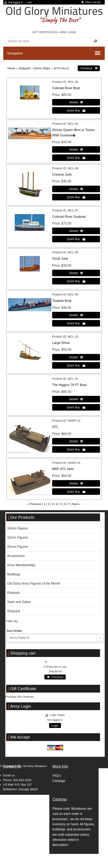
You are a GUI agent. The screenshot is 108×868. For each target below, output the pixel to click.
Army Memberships (21, 565)
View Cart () (91, 2)
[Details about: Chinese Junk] (76, 189)
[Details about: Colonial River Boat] (76, 102)
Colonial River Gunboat (69, 217)
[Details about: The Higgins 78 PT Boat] (76, 399)
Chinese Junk (62, 175)
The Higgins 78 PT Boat (69, 385)
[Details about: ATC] (76, 441)
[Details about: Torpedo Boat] (76, 315)
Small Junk (60, 259)
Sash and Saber (19, 602)
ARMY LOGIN (68, 32)
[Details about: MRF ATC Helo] (76, 483)
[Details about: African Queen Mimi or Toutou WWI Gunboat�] (76, 149)
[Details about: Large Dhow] (76, 357)
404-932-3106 (22, 780)
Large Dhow (61, 343)
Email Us (9, 775)
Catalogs (59, 781)
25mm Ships (42, 68)
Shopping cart (57, 662)
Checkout (55, 677)
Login (29, 2)
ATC (55, 427)
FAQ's (57, 776)
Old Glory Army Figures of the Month (34, 583)
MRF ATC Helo (63, 469)
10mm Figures (18, 528)
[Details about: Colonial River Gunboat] (76, 231)
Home (11, 68)
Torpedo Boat (62, 301)
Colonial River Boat (66, 88)
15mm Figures (18, 537)
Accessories (16, 556)
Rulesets (13, 593)
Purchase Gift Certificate (20, 697)
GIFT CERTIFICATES (45, 32)
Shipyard (24, 68)
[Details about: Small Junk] (76, 273)
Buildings (14, 574)
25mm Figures (18, 547)
